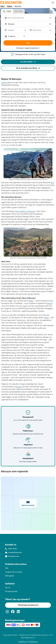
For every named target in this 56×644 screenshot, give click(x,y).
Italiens (4, 83)
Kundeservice (14, 556)
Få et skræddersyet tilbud (28, 68)
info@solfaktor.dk (15, 552)
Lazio (25, 306)
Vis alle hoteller (28, 62)
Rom (52, 183)
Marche (50, 303)
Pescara (18, 387)
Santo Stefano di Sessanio (25, 211)
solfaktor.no (23, 642)
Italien (31, 301)
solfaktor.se (33, 642)
